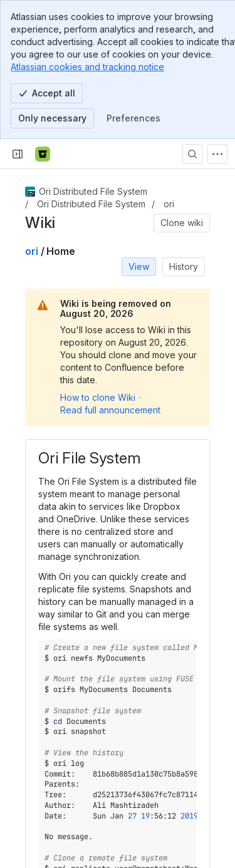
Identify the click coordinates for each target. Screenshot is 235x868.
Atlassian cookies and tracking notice (87, 67)
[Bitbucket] (43, 154)
